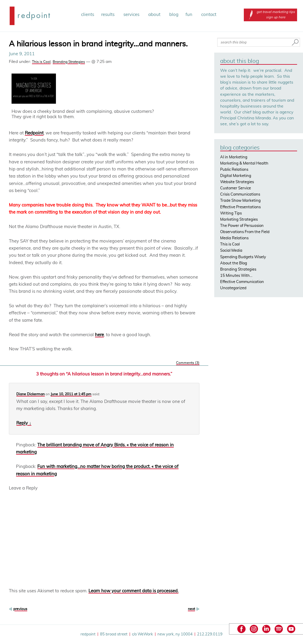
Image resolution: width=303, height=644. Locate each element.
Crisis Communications (240, 195)
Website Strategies (237, 182)
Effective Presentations (240, 207)
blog (174, 15)
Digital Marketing (236, 176)
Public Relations (234, 170)
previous (20, 609)
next (191, 609)
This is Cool (41, 62)
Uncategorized (233, 288)
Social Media (231, 251)
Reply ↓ (24, 423)
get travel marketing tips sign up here (270, 15)
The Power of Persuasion (242, 226)
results (109, 15)
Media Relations (234, 238)
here (99, 335)
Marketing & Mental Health (244, 164)
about (155, 15)
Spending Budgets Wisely (243, 257)
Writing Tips (231, 213)
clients (88, 15)
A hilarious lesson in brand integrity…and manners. (98, 44)
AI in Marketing (234, 157)
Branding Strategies (69, 62)
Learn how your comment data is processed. (133, 591)
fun (190, 15)
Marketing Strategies (239, 220)
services (132, 15)
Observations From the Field (245, 232)
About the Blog (234, 263)
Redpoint (34, 133)
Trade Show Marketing (240, 201)
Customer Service (236, 188)
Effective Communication (242, 282)
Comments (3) (188, 363)
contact (209, 15)
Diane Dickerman (30, 394)
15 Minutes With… (236, 276)
